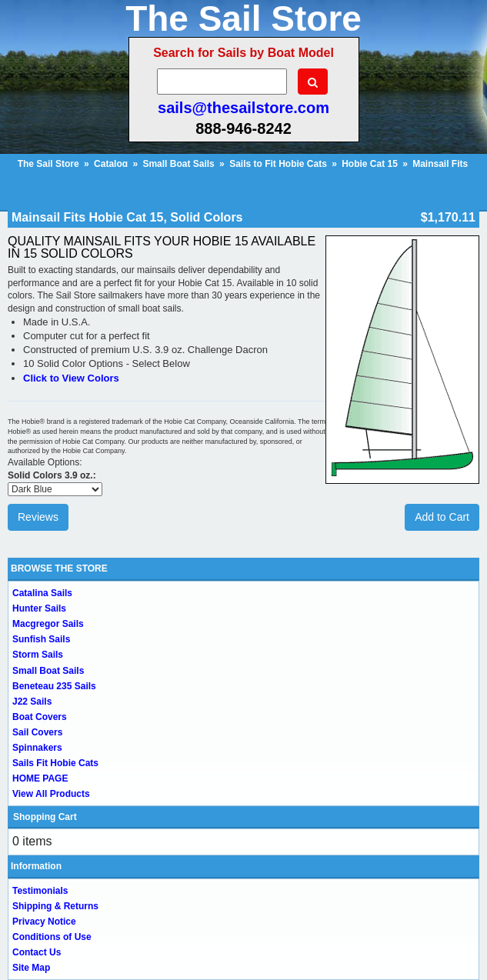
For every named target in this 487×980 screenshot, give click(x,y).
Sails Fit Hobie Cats (55, 763)
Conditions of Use (52, 937)
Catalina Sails (42, 593)
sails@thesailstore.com (243, 108)
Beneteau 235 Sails (54, 686)
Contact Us (37, 952)
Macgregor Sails (48, 624)
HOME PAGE (40, 778)
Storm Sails (38, 655)
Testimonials (40, 891)
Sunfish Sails (41, 639)
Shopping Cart (45, 817)
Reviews (38, 517)
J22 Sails (32, 702)
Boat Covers (40, 717)
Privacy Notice (44, 922)
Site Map (31, 968)
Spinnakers (37, 748)
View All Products (51, 794)
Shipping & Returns (55, 906)
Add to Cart (442, 517)
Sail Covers (37, 732)
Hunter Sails (39, 608)
